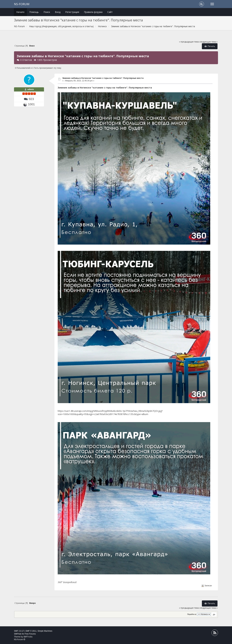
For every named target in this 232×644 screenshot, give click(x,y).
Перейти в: (192, 614)
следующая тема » (208, 42)
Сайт (110, 12)
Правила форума (93, 12)
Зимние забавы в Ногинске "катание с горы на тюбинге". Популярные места (103, 78)
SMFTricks (28, 637)
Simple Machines (45, 631)
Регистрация (72, 12)
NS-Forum (22, 4)
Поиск (47, 12)
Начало (20, 12)
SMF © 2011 (31, 631)
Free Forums (30, 634)
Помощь (34, 12)
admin (31, 89)
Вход (58, 12)
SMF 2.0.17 (19, 631)
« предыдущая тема (189, 42)
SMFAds (18, 634)
